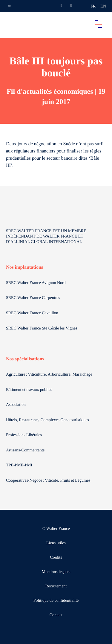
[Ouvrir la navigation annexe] (10, 6)
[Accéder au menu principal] (98, 24)
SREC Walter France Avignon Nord (36, 283)
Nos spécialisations (25, 359)
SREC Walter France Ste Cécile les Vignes (42, 328)
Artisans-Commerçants (26, 450)
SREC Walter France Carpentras (33, 298)
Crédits (56, 558)
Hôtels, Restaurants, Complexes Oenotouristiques (48, 420)
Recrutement (56, 586)
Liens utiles (56, 543)
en (103, 6)
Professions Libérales (24, 435)
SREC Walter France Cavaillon (32, 313)
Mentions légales (56, 572)
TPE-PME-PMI (20, 465)
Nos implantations (24, 267)
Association (16, 405)
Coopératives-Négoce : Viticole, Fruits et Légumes (49, 481)
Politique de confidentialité (56, 601)
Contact (56, 615)
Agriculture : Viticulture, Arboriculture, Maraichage (50, 375)
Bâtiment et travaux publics (29, 390)
